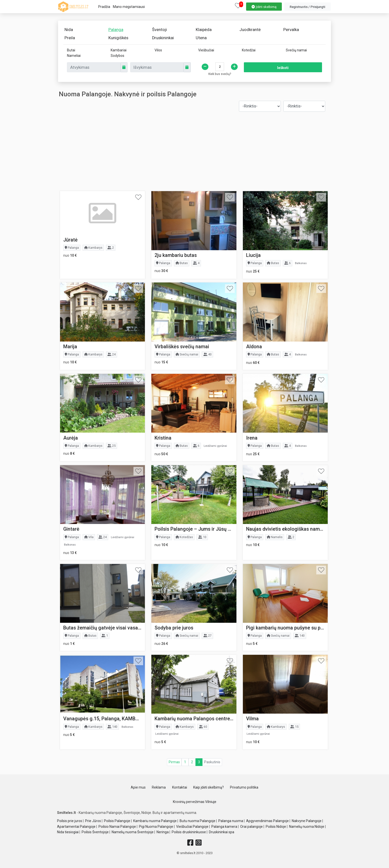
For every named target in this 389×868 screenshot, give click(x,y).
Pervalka (291, 30)
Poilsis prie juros (70, 821)
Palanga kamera (224, 827)
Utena (201, 38)
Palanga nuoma (231, 821)
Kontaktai (180, 787)
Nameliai (74, 56)
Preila (70, 38)
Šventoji (160, 30)
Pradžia (104, 7)
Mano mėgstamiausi (129, 7)
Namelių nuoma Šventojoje (133, 832)
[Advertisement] (195, 151)
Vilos (158, 50)
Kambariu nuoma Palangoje (155, 821)
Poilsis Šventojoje (95, 832)
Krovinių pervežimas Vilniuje (195, 802)
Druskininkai (163, 38)
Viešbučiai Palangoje (192, 827)
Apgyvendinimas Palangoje (267, 821)
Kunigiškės (118, 38)
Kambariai (119, 50)
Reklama (159, 787)
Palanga (116, 30)
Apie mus (138, 787)
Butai (71, 50)
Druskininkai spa (222, 832)
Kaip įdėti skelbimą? (209, 787)
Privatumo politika (244, 787)
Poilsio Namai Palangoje (117, 827)
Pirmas (174, 762)
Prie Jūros (93, 821)
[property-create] (264, 6)
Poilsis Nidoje (276, 827)
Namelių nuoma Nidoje (307, 827)
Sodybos (117, 56)
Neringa (163, 832)
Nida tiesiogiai (68, 832)
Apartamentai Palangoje (76, 827)
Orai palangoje (251, 827)
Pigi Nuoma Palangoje (156, 827)
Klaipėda (204, 30)
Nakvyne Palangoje (307, 821)
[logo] (73, 7)
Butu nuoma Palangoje (197, 821)
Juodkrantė (250, 30)
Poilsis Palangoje (117, 821)
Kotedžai (249, 50)
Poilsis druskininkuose (189, 832)
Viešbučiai (206, 50)
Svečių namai (296, 50)
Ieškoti (283, 68)
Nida (69, 30)
